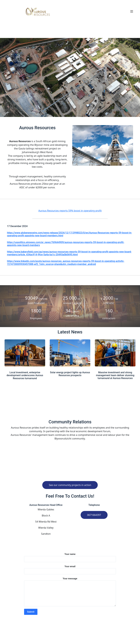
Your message (70, 592)
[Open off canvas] (132, 11)
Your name (70, 557)
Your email (70, 569)
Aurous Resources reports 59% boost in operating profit (70, 211)
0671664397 (94, 515)
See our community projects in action (70, 485)
